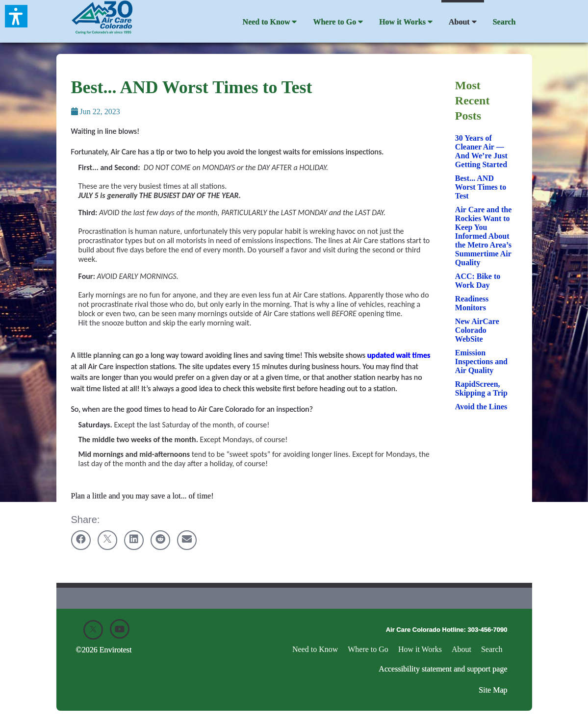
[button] (16, 16)
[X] (93, 630)
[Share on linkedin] (134, 540)
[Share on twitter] (107, 540)
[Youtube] (120, 629)
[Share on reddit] (160, 540)
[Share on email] (187, 540)
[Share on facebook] (81, 540)
